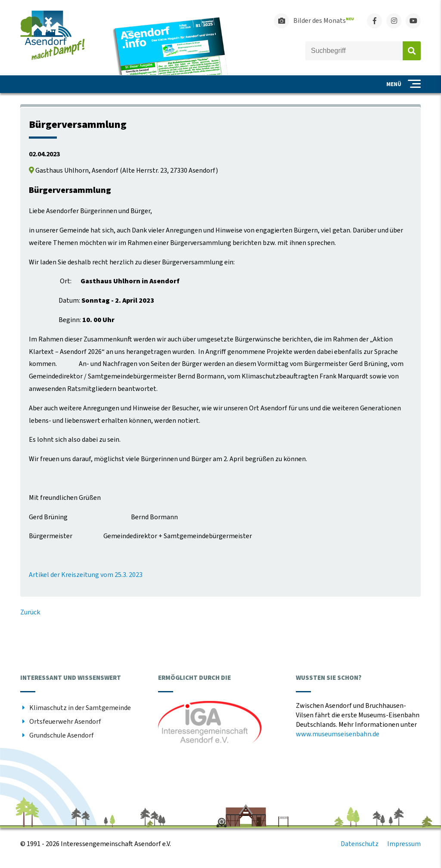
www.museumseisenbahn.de (338, 734)
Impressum (404, 844)
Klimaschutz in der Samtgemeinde (80, 708)
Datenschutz (360, 844)
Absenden (412, 51)
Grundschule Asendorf (62, 735)
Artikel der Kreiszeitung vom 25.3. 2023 (86, 575)
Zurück (30, 612)
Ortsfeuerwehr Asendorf (65, 722)
